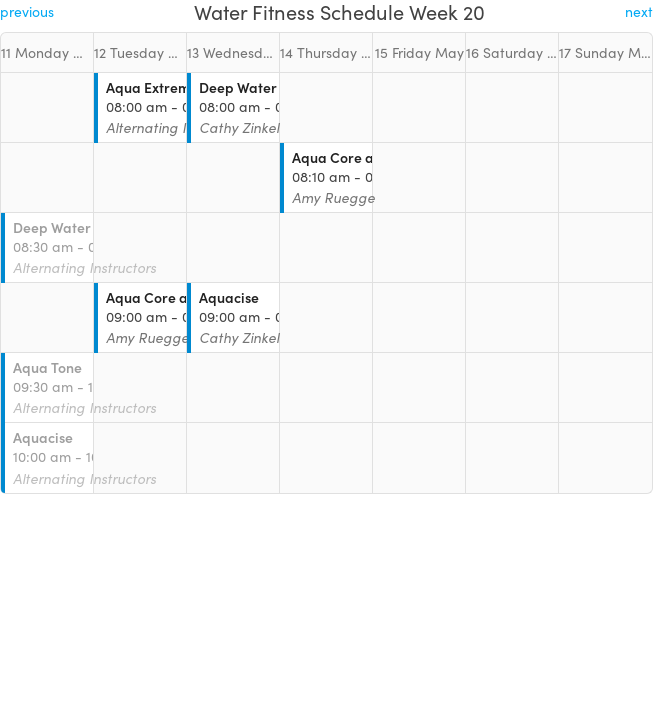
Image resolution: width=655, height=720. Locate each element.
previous (27, 11)
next (639, 11)
